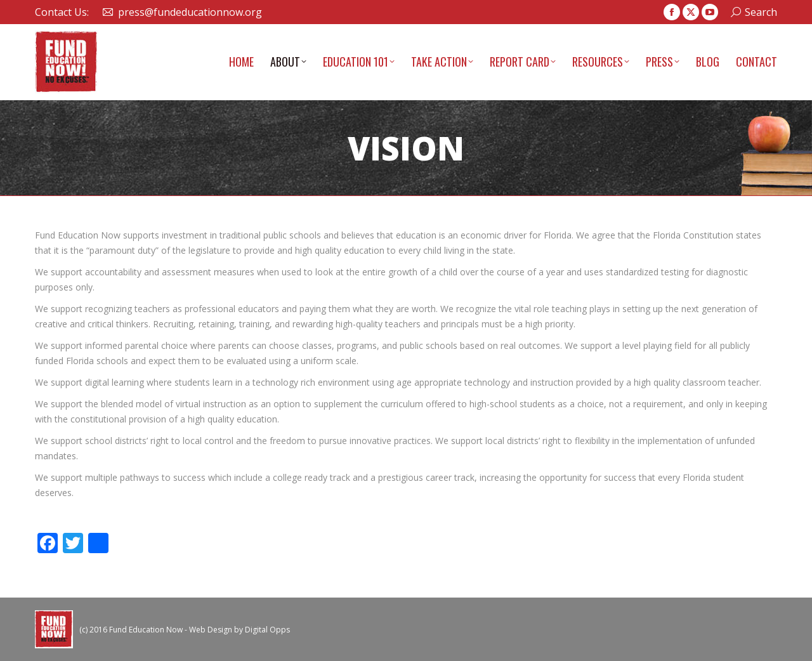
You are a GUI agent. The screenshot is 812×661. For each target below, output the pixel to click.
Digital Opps (267, 630)
